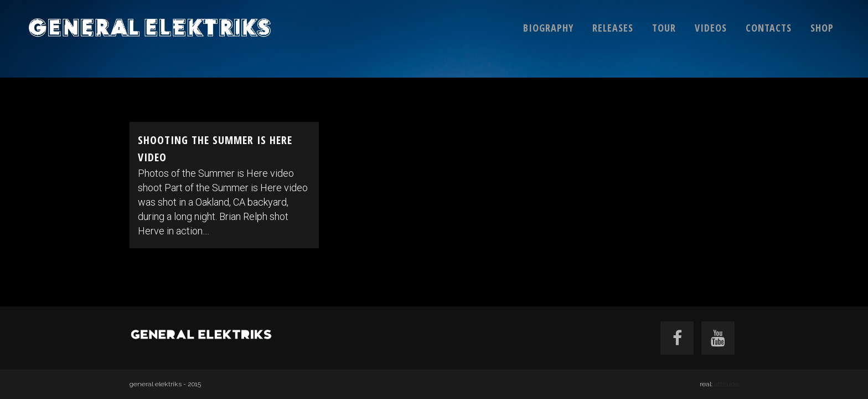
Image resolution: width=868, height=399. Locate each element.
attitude (726, 384)
